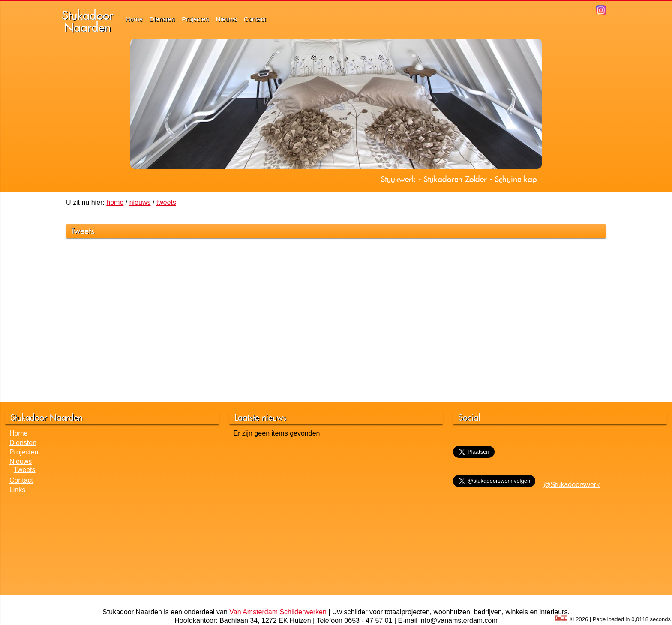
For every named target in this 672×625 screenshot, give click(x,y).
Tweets (25, 470)
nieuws (140, 203)
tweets (166, 203)
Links (17, 490)
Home (134, 19)
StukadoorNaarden (88, 21)
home (115, 203)
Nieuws (226, 19)
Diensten (162, 19)
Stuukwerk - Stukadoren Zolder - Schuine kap (459, 179)
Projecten (195, 19)
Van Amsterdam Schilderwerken (278, 612)
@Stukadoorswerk (571, 485)
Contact (255, 19)
